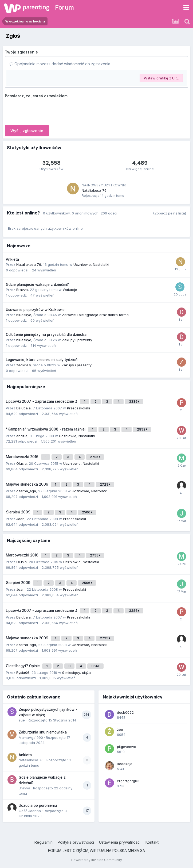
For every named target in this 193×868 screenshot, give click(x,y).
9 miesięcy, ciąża (76, 673)
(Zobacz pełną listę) (170, 213)
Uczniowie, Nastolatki (91, 264)
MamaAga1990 (31, 738)
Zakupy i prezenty (77, 340)
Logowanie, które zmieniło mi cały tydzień (42, 360)
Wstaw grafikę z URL (161, 78)
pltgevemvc (127, 747)
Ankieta (12, 259)
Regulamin (44, 842)
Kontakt (152, 842)
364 (95, 666)
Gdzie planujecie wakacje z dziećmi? (37, 285)
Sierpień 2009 (19, 512)
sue (22, 720)
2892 (142, 429)
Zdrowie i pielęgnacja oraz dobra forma (95, 315)
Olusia (21, 463)
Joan (20, 519)
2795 (95, 457)
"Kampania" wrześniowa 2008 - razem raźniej (46, 429)
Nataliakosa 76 (94, 190)
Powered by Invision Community (97, 860)
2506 (87, 512)
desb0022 (125, 712)
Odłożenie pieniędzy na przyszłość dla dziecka (46, 335)
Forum (64, 7)
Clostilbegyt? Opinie (23, 666)
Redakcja (125, 764)
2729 (105, 484)
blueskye (24, 315)
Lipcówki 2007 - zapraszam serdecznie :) (42, 401)
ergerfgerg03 (128, 781)
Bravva (22, 290)
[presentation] (45, 110)
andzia (22, 436)
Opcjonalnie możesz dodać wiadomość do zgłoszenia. (60, 64)
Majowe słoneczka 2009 (28, 484)
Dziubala (23, 408)
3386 (134, 402)
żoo (120, 729)
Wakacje (70, 290)
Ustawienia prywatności (120, 842)
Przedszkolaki (78, 408)
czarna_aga (26, 491)
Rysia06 (23, 673)
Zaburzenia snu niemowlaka (43, 732)
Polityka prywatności (76, 842)
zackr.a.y (23, 365)
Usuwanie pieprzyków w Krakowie (35, 310)
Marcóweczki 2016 (23, 457)
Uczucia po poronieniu (38, 805)
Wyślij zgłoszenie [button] (27, 131)
